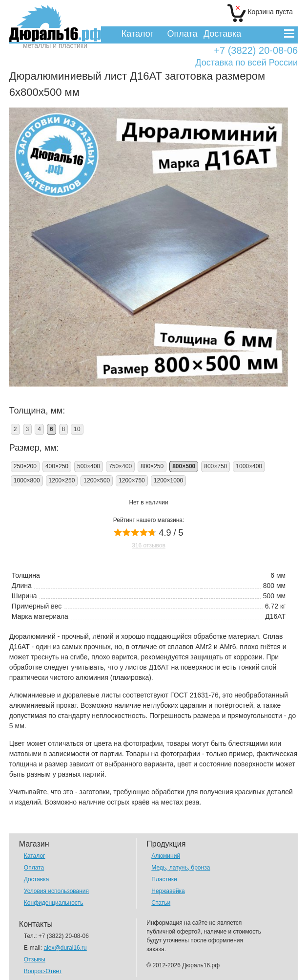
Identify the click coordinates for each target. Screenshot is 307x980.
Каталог (137, 34)
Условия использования (56, 891)
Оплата (183, 34)
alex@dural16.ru (65, 948)
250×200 (25, 466)
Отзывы (35, 959)
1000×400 (249, 466)
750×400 (120, 466)
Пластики (164, 879)
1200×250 (62, 480)
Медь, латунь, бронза (181, 868)
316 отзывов (149, 545)
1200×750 (132, 480)
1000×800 (27, 480)
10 (77, 429)
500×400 (89, 466)
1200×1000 (168, 480)
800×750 (215, 466)
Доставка (222, 34)
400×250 (57, 466)
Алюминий (166, 856)
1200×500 (97, 480)
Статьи (161, 903)
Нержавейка (168, 891)
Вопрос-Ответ (43, 971)
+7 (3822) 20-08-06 (256, 51)
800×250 (152, 466)
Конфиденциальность (54, 903)
